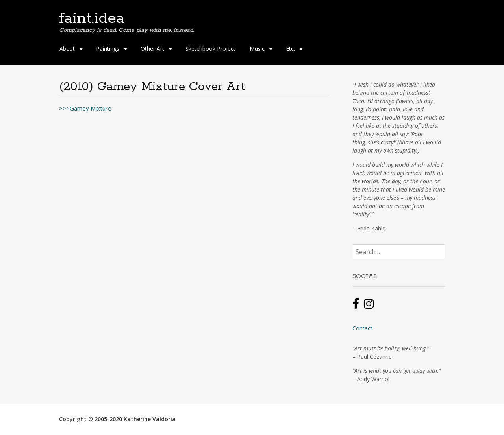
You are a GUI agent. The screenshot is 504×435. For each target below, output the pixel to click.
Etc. (290, 49)
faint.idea (92, 18)
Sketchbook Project (210, 49)
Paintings (108, 49)
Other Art (152, 49)
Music (257, 49)
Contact (362, 328)
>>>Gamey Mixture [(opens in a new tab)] (85, 108)
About (67, 49)
